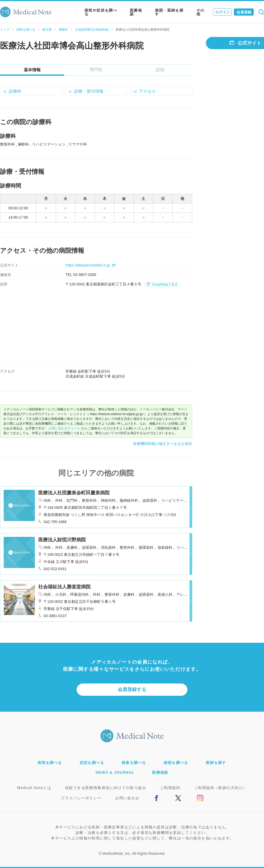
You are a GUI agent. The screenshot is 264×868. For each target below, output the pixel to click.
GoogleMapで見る (162, 284)
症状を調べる (92, 763)
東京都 (47, 30)
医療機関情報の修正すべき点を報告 (163, 444)
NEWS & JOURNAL (115, 772)
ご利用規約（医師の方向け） (220, 788)
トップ (5, 30)
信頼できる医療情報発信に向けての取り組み (106, 788)
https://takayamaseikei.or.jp (90, 265)
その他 (201, 12)
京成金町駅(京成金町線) (92, 30)
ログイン (223, 12)
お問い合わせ (127, 798)
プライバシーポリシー (81, 798)
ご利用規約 (170, 788)
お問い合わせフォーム (64, 428)
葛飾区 (63, 30)
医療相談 (136, 12)
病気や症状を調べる (101, 12)
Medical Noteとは (34, 788)
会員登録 (244, 12)
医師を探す (216, 763)
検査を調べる (134, 763)
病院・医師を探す (169, 12)
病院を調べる (26, 30)
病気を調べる (50, 763)
